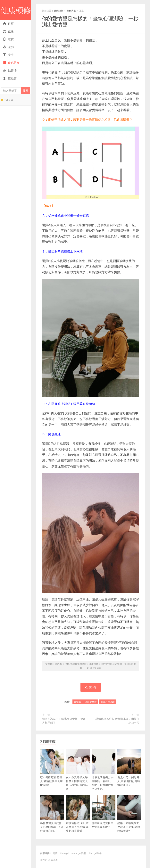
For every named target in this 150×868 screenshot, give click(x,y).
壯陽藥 (54, 853)
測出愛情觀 (91, 702)
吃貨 (8, 39)
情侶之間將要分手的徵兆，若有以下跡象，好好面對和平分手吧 (104, 770)
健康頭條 (16, 10)
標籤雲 (10, 78)
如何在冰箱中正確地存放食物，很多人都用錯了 (64, 721)
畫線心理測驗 (108, 702)
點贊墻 (10, 70)
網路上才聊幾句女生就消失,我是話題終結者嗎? (129, 814)
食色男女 (11, 63)
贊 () (91, 687)
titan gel (64, 853)
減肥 (8, 47)
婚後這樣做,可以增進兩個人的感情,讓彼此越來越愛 (78, 814)
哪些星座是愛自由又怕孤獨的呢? (104, 812)
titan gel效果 (95, 853)
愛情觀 (78, 702)
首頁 (8, 24)
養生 (8, 55)
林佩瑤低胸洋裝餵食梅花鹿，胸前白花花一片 (117, 721)
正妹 (8, 31)
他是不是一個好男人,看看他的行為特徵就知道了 (129, 768)
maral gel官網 (79, 853)
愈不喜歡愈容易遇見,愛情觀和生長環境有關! (52, 768)
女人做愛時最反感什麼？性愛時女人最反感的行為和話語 (78, 770)
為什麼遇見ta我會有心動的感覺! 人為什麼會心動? (52, 814)
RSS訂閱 (7, 100)
